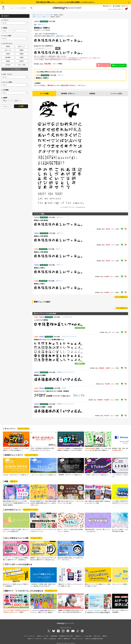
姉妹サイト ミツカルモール (35, 637)
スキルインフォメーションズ (69, 336)
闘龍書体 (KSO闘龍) (40, 374)
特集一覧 (13, 481)
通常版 (53, 36)
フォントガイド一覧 (30, 454)
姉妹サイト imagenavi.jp (50, 637)
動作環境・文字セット (68, 93)
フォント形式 (6, 36)
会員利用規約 (54, 635)
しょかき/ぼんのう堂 (67, 316)
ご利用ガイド (78, 635)
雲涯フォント (46, 17)
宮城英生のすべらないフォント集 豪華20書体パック (49, 339)
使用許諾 (92, 93)
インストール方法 (116, 93)
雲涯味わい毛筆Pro (42, 77)
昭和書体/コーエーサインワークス (65, 371)
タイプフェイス (41, 15)
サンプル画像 (44, 93)
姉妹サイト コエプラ (78, 637)
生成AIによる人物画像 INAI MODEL (94, 637)
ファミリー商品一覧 (120, 296)
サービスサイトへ (50, 590)
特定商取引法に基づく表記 (66, 635)
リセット (6, 106)
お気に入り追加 (102, 65)
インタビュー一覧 (35, 537)
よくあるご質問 (88, 635)
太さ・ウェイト (7, 74)
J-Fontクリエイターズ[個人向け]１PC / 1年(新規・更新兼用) (51, 390)
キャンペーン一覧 (22, 428)
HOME (34, 15)
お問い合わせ (97, 635)
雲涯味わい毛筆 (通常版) (41, 220)
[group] (16, 441)
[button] (2, 2)
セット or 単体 (7, 82)
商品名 (4, 28)
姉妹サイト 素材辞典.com (64, 637)
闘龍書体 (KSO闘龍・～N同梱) (43, 406)
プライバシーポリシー (30, 635)
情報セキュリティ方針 (43, 635)
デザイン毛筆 (49, 15)
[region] (80, 53)
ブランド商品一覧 (121, 307)
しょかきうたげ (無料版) (41, 319)
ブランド (5, 20)
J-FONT (64, 387)
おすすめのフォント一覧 (30, 509)
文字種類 (5, 90)
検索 (21, 106)
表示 (58, 48)
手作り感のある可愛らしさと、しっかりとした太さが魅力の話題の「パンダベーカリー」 (65, 2)
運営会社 (105, 635)
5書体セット (63, 36)
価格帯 (4, 98)
